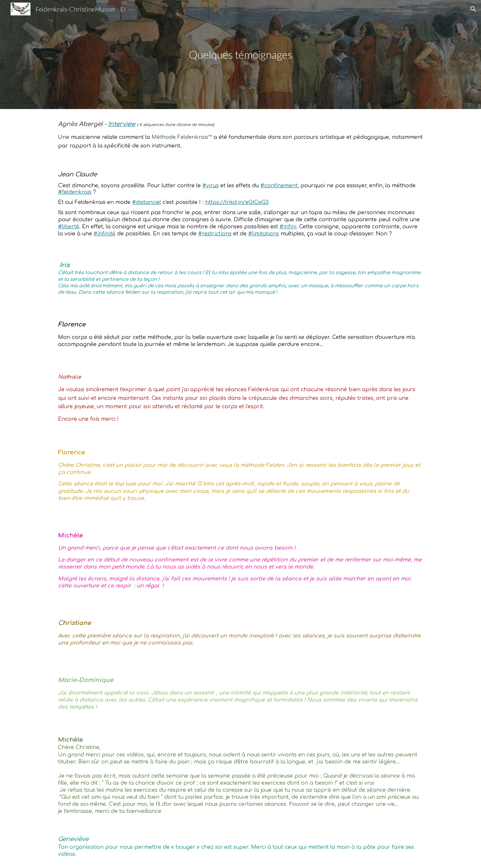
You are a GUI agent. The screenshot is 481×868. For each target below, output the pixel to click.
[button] (473, 9)
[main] (240, 55)
